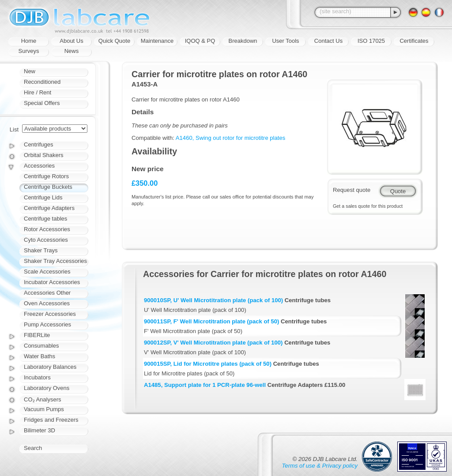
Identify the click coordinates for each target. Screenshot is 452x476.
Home (29, 41)
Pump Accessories (47, 324)
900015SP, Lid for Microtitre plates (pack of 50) (208, 364)
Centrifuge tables (45, 219)
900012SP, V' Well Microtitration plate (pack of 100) (213, 343)
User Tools (285, 41)
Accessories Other (47, 293)
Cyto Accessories (46, 240)
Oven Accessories (47, 303)
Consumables (41, 346)
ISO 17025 (371, 41)
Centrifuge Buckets (48, 187)
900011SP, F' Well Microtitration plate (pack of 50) (211, 321)
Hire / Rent (38, 92)
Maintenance (157, 41)
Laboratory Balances (50, 367)
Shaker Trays (41, 250)
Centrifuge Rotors (46, 176)
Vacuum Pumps (44, 409)
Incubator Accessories (52, 282)
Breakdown (243, 41)
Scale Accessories (47, 272)
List (14, 129)
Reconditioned (42, 82)
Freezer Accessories (50, 314)
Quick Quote (114, 41)
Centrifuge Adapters (49, 208)
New (30, 71)
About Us (71, 41)
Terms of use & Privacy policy (320, 466)
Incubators (37, 377)
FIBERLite (37, 335)
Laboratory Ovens (47, 388)
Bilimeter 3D (40, 430)
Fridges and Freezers (51, 420)
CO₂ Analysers (42, 399)
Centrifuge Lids (43, 197)
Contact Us (328, 41)
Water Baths (40, 356)
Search (33, 448)
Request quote (352, 190)
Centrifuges (38, 144)
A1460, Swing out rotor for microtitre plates (230, 138)
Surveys (29, 51)
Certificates (414, 41)
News (72, 51)
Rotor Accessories (47, 229)
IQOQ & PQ (200, 41)
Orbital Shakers (44, 155)
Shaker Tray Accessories (55, 261)
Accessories (39, 166)
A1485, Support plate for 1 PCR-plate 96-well (205, 385)
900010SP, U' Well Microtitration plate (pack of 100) (213, 300)
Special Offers (42, 103)
